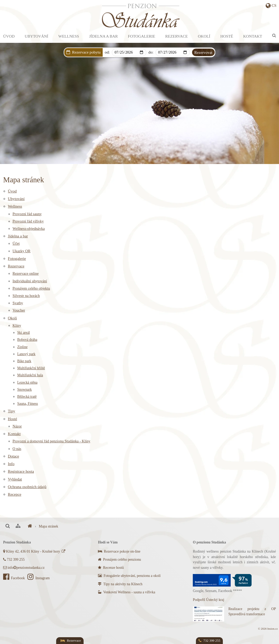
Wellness (69, 36)
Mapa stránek (49, 526)
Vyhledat (15, 479)
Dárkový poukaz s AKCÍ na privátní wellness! (150, 59)
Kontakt (253, 36)
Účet (16, 243)
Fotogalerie (142, 36)
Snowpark (25, 390)
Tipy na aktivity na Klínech (120, 584)
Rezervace (177, 36)
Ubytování (37, 36)
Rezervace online (26, 273)
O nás (17, 449)
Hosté (227, 36)
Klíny (17, 325)
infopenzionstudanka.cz (24, 568)
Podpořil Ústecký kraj (208, 600)
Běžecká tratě (27, 397)
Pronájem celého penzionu (119, 560)
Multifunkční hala (30, 375)
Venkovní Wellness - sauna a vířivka (127, 592)
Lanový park (26, 354)
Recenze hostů (111, 568)
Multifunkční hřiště (31, 368)
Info (11, 464)
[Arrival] (129, 52)
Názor (17, 426)
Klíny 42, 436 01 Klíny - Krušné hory (35, 551)
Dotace (13, 456)
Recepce (14, 494)
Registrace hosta (21, 471)
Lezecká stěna (27, 382)
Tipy (11, 411)
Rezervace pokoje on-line (119, 551)
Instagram (39, 578)
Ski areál (24, 333)
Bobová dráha (27, 340)
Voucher (19, 310)
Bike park (24, 361)
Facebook (14, 578)
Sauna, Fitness (28, 404)
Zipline (22, 347)
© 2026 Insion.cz (268, 629)
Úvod (9, 36)
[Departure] (173, 52)
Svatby (18, 303)
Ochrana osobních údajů (27, 487)
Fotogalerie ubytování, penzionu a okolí (129, 576)
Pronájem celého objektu (31, 288)
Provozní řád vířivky (28, 221)
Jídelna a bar (103, 36)
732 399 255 (14, 560)
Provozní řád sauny (27, 214)
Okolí (204, 36)
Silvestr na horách (26, 296)
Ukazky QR (22, 251)
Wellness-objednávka (29, 229)
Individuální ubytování (30, 281)
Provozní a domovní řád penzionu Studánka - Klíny (51, 441)
